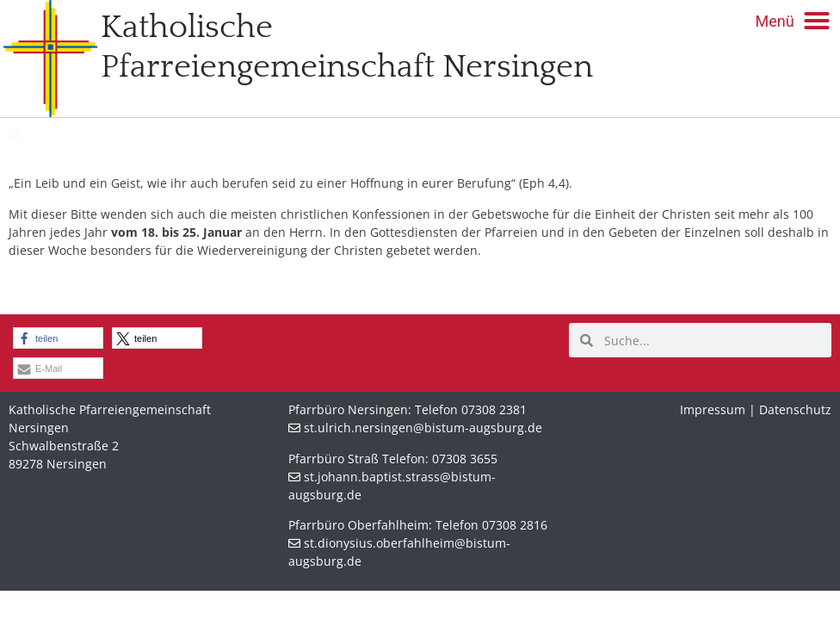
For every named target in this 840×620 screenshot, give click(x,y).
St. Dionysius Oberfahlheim (338, 136)
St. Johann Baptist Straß (130, 136)
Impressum (713, 409)
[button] (793, 21)
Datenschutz (795, 409)
